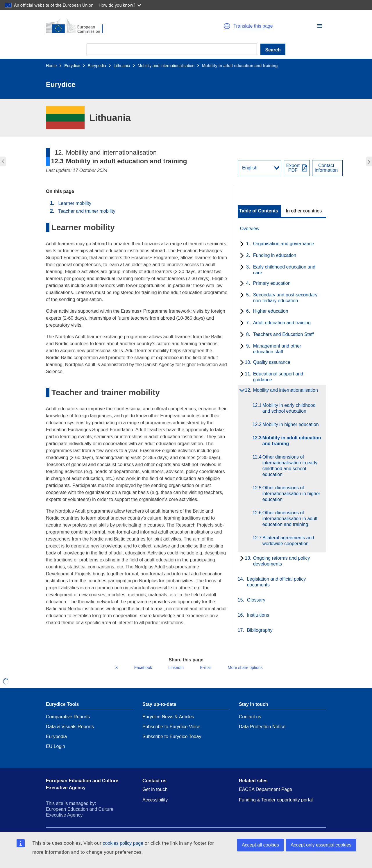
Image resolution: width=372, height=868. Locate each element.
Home (51, 66)
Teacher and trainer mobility (87, 211)
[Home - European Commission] (113, 26)
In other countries (304, 211)
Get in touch (155, 794)
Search (273, 50)
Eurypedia (97, 66)
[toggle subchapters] (241, 244)
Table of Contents (259, 211)
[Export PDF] (297, 168)
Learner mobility (75, 203)
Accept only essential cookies (321, 845)
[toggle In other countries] (304, 211)
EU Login (56, 751)
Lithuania (122, 66)
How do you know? (120, 5)
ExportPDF (293, 168)
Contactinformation (326, 168)
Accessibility (155, 805)
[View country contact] (327, 168)
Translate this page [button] (253, 26)
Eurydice (72, 66)
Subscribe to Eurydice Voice (171, 731)
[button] (320, 26)
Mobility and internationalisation (166, 66)
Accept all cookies (260, 845)
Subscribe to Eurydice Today (172, 741)
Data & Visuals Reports (70, 731)
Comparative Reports (68, 721)
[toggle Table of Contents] (259, 211)
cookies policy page (123, 843)
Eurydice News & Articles (168, 721)
